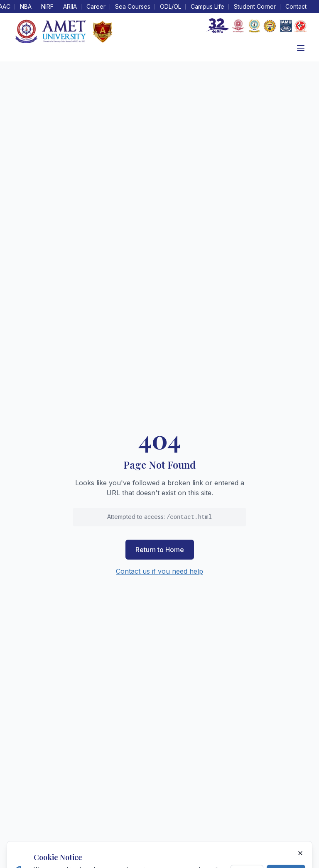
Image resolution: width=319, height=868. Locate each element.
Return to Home (160, 550)
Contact (296, 6)
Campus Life (207, 6)
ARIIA (70, 6)
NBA (26, 6)
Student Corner (255, 6)
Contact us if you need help (159, 571)
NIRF (47, 6)
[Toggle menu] (301, 48)
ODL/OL (171, 6)
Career (96, 6)
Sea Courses (133, 6)
